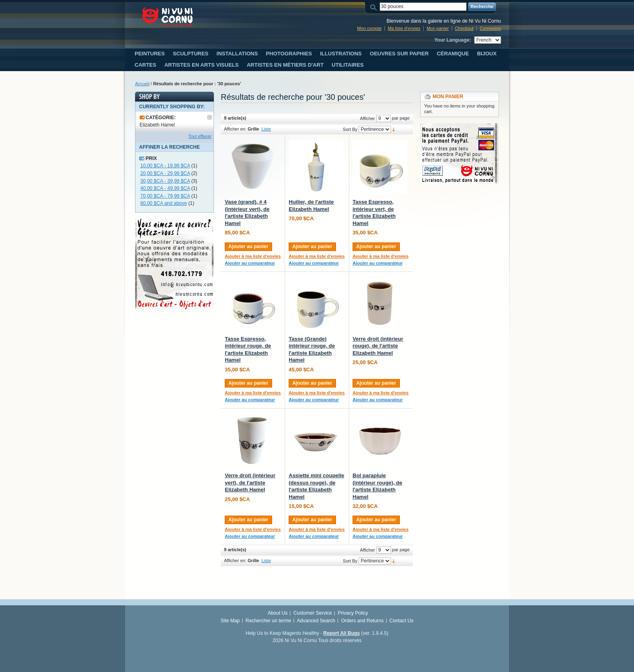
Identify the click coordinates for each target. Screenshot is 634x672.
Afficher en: (235, 129)
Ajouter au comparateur (250, 263)
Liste (266, 129)
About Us (278, 613)
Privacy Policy (353, 613)
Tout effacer (200, 136)
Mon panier (438, 28)
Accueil (142, 84)
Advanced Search (316, 621)
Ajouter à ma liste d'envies (253, 256)
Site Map (230, 621)
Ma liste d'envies (404, 28)
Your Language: (452, 40)
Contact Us (401, 621)
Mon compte (369, 28)
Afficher (367, 118)
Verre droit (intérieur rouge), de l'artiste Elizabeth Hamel (378, 346)
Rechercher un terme (268, 621)
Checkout (464, 28)
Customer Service (313, 613)
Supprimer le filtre (210, 117)
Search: (375, 7)
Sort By (350, 129)
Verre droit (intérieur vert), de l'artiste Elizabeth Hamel (250, 482)
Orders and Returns (362, 621)
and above (164, 203)
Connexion (490, 28)
